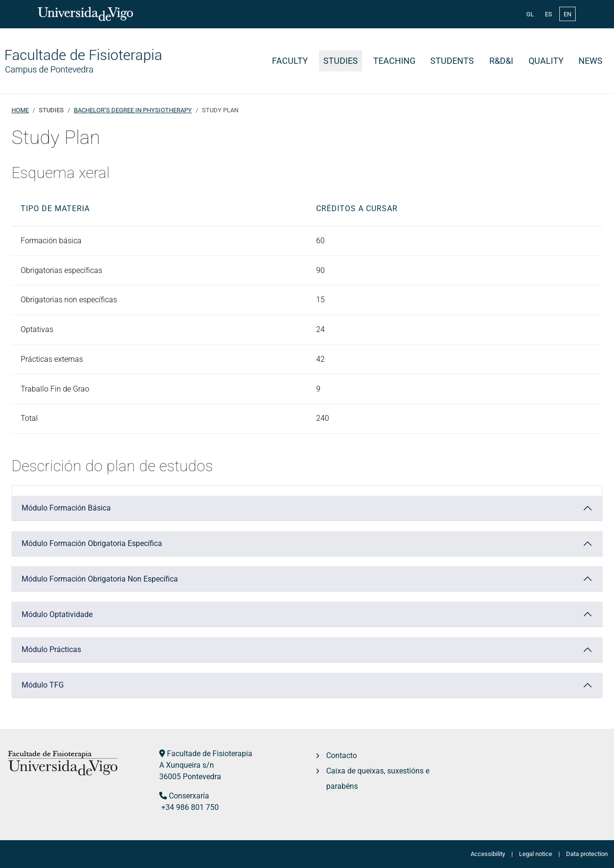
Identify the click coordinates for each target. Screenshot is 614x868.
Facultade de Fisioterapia (210, 754)
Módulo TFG (43, 685)
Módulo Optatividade (57, 614)
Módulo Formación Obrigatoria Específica (92, 543)
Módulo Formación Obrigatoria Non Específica (100, 579)
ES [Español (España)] (549, 14)
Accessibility (488, 854)
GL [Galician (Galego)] (530, 14)
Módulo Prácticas (51, 649)
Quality (546, 61)
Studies (341, 61)
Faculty (290, 61)
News (590, 61)
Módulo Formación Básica (66, 508)
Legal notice (536, 854)
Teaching (394, 61)
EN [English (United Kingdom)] (567, 14)
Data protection (587, 854)
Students (452, 61)
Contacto (342, 755)
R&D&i (501, 61)
